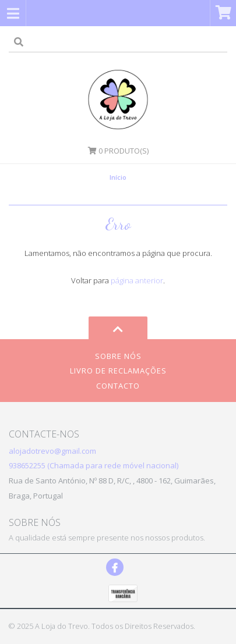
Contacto (118, 386)
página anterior (137, 280)
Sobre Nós (118, 356)
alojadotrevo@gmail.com (52, 451)
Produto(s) (118, 151)
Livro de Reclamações (118, 371)
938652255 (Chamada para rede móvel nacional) (94, 465)
